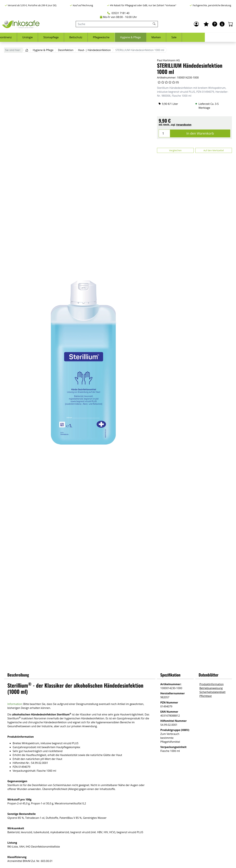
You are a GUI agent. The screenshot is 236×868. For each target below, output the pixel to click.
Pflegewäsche (132, 37)
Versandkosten (184, 125)
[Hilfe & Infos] (222, 24)
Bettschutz (107, 37)
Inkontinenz (36, 37)
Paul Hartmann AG (168, 60)
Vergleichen (175, 150)
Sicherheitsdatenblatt (212, 692)
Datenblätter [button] (209, 675)
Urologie (59, 37)
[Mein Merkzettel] (206, 24)
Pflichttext (206, 696)
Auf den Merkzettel (214, 150)
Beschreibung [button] (18, 675)
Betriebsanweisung (211, 688)
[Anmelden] (196, 24)
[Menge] (164, 133)
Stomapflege (82, 37)
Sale (205, 37)
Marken (187, 37)
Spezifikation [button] (170, 675)
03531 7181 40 (118, 13)
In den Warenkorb (200, 133)
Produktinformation (212, 684)
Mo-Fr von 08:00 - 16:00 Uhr (118, 17)
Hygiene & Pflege (162, 37)
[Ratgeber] (215, 24)
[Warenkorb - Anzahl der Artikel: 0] (231, 24)
